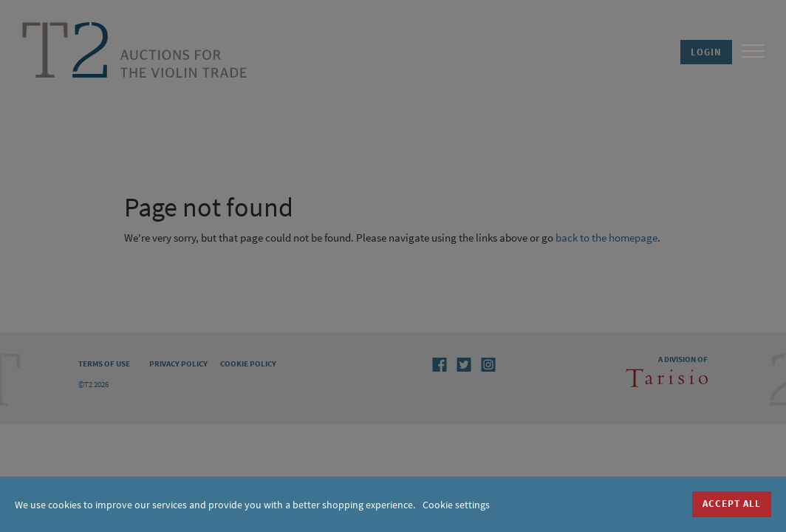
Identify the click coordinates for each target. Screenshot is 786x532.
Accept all (732, 504)
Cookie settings (456, 505)
